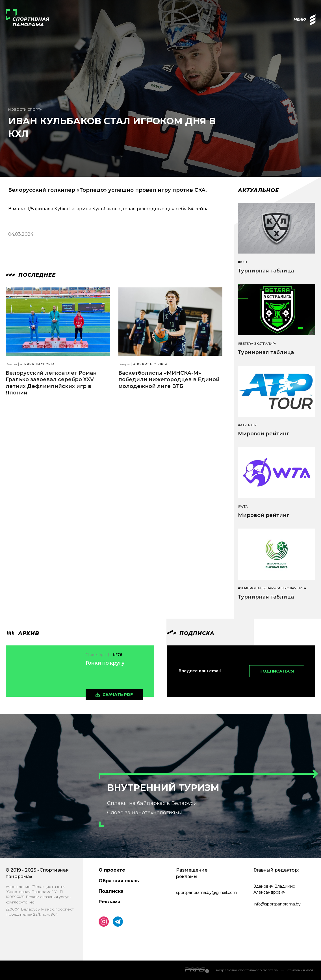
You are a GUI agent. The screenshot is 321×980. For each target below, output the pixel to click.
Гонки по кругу (105, 663)
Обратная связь (119, 881)
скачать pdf (118, 695)
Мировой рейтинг (264, 434)
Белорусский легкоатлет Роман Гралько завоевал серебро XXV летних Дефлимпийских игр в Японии (51, 383)
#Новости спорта (37, 364)
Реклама (109, 902)
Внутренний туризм (163, 788)
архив (22, 633)
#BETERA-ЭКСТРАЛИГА (257, 344)
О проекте (112, 870)
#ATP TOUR (247, 425)
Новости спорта (25, 109)
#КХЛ (242, 262)
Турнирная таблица (266, 271)
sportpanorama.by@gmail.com (206, 892)
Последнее (31, 275)
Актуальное (258, 190)
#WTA (243, 507)
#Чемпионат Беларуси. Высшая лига (272, 588)
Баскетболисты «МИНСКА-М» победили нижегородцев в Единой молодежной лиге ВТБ (169, 380)
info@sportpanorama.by (277, 904)
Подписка (111, 891)
